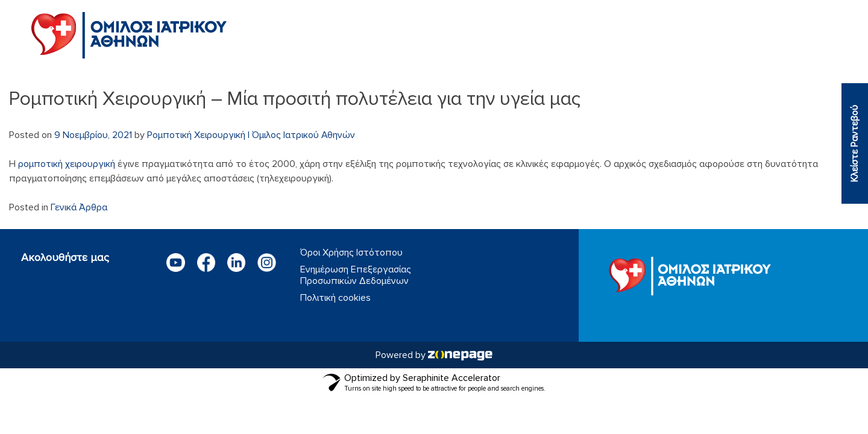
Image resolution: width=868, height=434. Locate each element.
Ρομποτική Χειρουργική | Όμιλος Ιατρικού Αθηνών (251, 135)
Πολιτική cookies (335, 298)
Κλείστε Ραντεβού (855, 143)
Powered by (434, 355)
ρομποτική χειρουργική (67, 164)
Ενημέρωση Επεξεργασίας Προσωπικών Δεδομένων (356, 275)
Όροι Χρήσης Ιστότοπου (351, 253)
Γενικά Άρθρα (79, 207)
